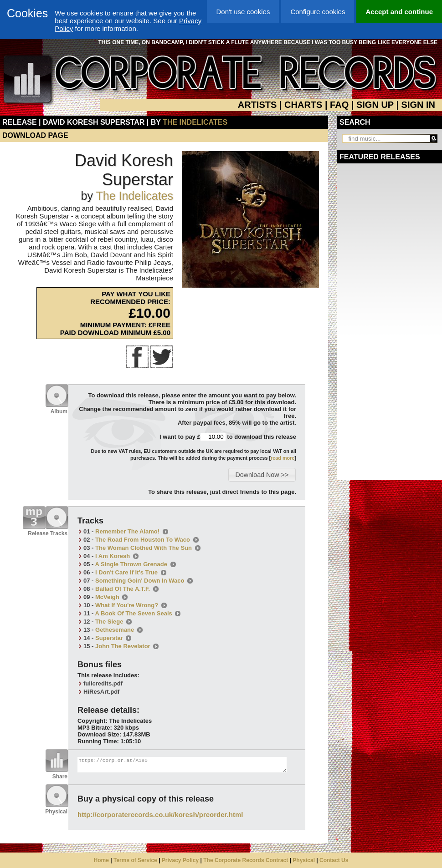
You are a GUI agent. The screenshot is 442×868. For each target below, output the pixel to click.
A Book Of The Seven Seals (134, 613)
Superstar (109, 638)
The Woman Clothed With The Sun (144, 548)
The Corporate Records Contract (246, 860)
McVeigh (107, 597)
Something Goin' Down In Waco (140, 581)
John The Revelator (123, 646)
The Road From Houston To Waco (143, 540)
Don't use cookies (243, 12)
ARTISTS (257, 105)
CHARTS (303, 105)
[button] (262, 475)
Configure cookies (318, 12)
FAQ (339, 105)
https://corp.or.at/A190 (182, 765)
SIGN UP (375, 105)
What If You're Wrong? (127, 605)
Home (101, 860)
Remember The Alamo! (127, 531)
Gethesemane (115, 630)
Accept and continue (399, 12)
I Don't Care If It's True (126, 572)
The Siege (109, 622)
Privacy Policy (180, 860)
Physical (304, 860)
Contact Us (334, 860)
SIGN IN (418, 105)
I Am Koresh (113, 556)
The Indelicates (195, 122)
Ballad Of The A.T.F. (123, 589)
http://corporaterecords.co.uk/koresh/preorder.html (160, 815)
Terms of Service (135, 860)
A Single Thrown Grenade (131, 564)
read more (283, 458)
